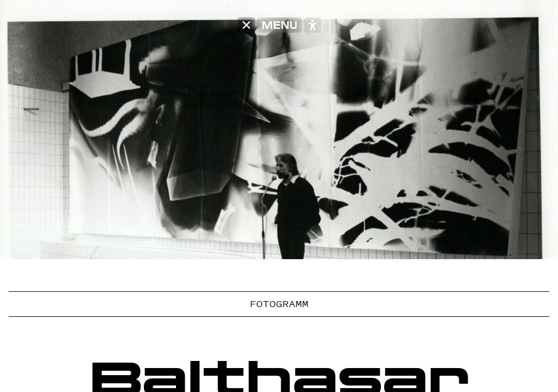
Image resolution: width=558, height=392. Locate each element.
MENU (280, 25)
